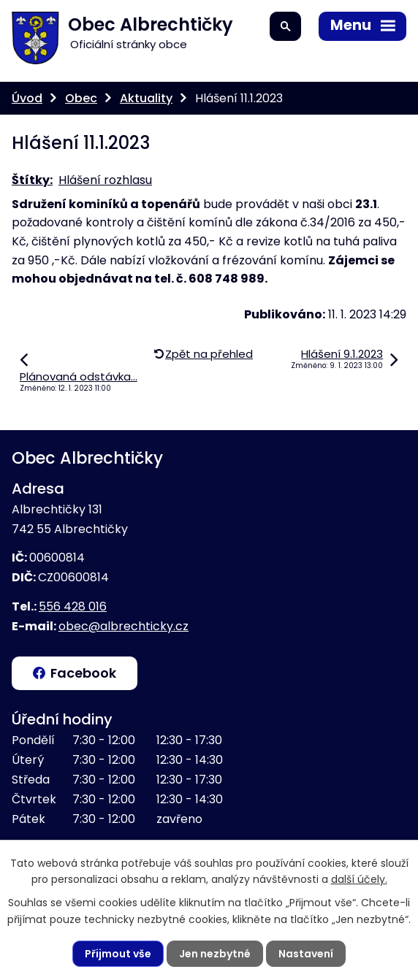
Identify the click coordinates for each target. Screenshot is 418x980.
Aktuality (146, 98)
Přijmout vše (118, 954)
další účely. (359, 879)
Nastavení (306, 954)
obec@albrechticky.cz (123, 626)
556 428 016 (73, 606)
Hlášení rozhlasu (105, 180)
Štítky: (32, 180)
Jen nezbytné (215, 954)
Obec (81, 98)
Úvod (27, 98)
